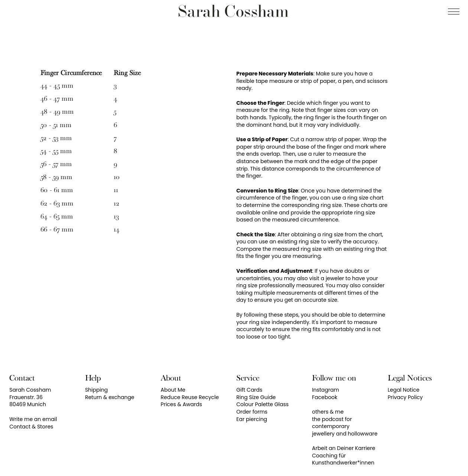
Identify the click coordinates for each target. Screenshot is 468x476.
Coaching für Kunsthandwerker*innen (343, 459)
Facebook (325, 397)
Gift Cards (249, 390)
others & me (328, 412)
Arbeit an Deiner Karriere (344, 448)
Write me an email (33, 419)
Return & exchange (110, 397)
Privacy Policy (405, 397)
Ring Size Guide (256, 397)
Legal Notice (404, 390)
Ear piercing (252, 419)
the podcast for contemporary (332, 423)
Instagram (326, 390)
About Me (173, 390)
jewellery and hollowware (345, 434)
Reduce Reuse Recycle (190, 397)
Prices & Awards (181, 404)
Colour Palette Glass (262, 404)
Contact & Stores (31, 427)
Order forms (252, 412)
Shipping (96, 390)
